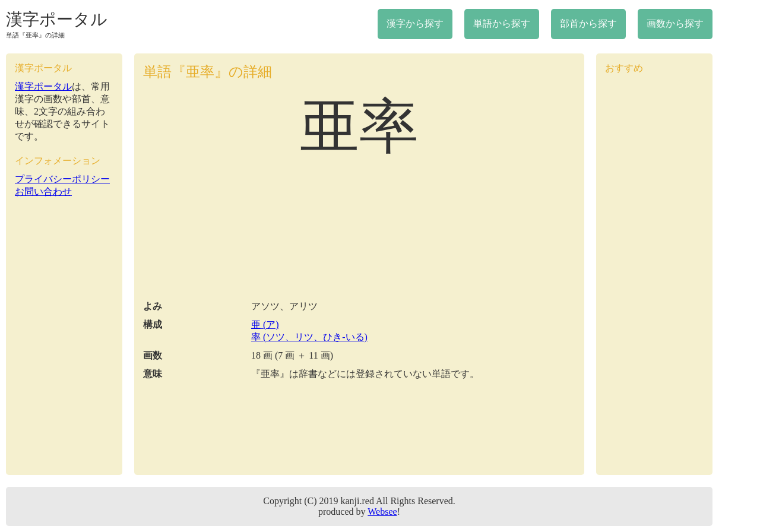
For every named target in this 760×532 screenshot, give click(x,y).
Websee (382, 512)
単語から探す (502, 23)
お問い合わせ (43, 191)
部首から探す (588, 23)
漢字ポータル (57, 19)
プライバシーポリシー (62, 179)
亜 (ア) (265, 324)
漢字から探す (415, 23)
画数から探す (675, 23)
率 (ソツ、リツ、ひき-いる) (309, 337)
